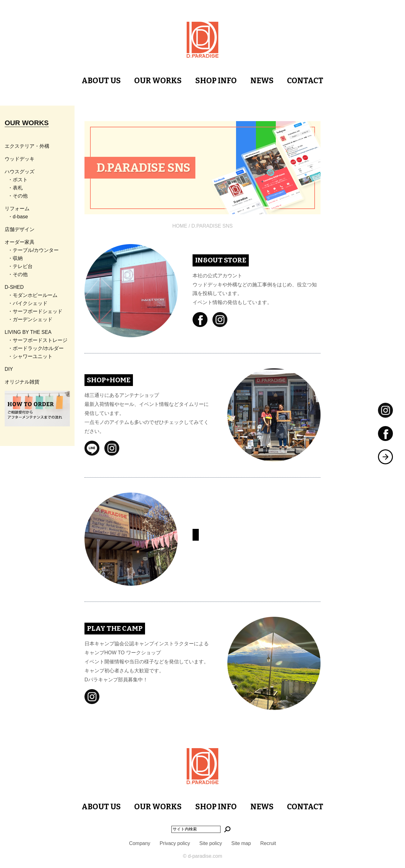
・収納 (15, 258)
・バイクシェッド (28, 303)
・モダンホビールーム (33, 295)
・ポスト (18, 180)
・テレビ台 (20, 266)
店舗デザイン (20, 229)
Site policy (211, 843)
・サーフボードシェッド (35, 311)
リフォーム (17, 209)
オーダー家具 (20, 242)
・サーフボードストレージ (38, 340)
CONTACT (305, 81)
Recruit (268, 843)
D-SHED (14, 287)
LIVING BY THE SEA (28, 332)
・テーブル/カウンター (33, 250)
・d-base (18, 217)
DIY (9, 369)
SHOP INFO (216, 81)
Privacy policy (175, 843)
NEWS (262, 81)
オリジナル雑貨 (22, 382)
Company (139, 843)
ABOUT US (101, 81)
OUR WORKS (158, 81)
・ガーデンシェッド (30, 319)
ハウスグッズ (20, 172)
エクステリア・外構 (27, 146)
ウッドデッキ (20, 159)
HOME (180, 226)
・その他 (18, 196)
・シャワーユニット (30, 356)
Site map (241, 843)
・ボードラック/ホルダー (36, 348)
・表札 (15, 188)
